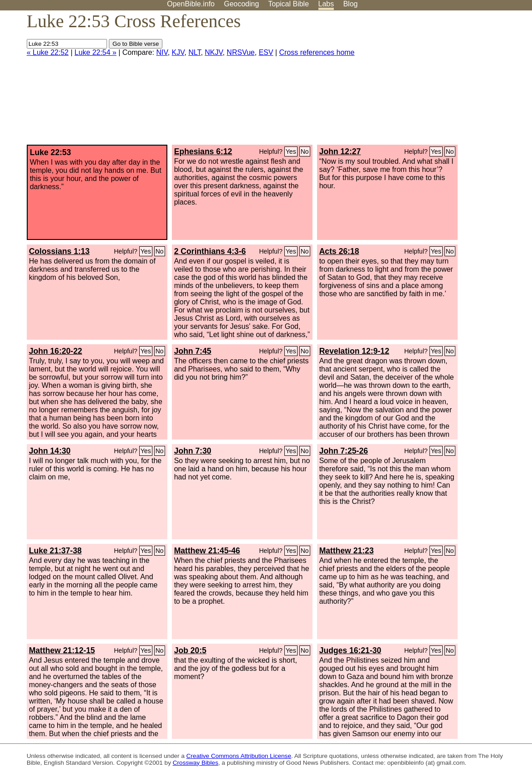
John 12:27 (340, 151)
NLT (194, 52)
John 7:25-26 (344, 451)
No (305, 151)
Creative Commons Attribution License (239, 756)
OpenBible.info (191, 4)
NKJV (214, 52)
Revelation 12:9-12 (354, 351)
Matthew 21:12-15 (62, 650)
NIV (162, 52)
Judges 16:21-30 (350, 650)
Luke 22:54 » (95, 52)
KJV (178, 52)
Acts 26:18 (339, 251)
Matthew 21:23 (347, 551)
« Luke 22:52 (48, 52)
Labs (326, 4)
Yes (291, 151)
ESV (266, 52)
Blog (351, 4)
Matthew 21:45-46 (207, 551)
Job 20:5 (190, 650)
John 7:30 (193, 451)
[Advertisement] (440, 81)
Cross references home (317, 52)
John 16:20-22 (56, 351)
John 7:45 (193, 351)
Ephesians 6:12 (203, 151)
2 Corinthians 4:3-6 (210, 251)
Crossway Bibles (195, 763)
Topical (288, 4)
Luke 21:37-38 (55, 551)
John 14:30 (50, 451)
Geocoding (242, 4)
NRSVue (241, 52)
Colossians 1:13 (59, 251)
